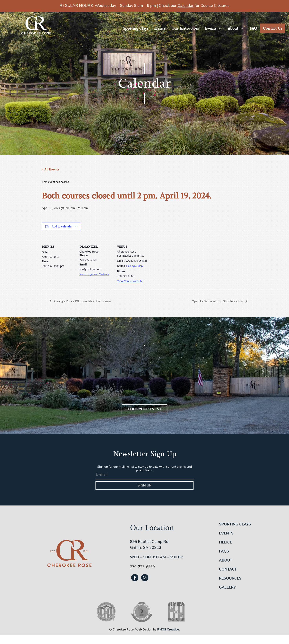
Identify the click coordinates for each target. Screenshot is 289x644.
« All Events (51, 169)
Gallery (227, 588)
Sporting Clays (136, 28)
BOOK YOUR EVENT (145, 409)
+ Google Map (134, 266)
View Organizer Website (94, 274)
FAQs (224, 552)
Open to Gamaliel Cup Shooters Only (218, 302)
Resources (230, 579)
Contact (228, 570)
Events (211, 28)
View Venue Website (130, 281)
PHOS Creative (168, 630)
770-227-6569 (142, 567)
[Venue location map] (175, 264)
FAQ (253, 28)
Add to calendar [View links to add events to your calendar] (62, 226)
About (233, 28)
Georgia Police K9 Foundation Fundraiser (82, 302)
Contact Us (273, 28)
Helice (160, 28)
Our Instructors (185, 28)
